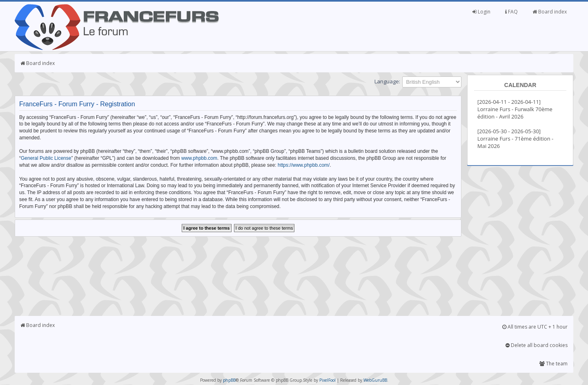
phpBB (229, 380)
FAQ (511, 12)
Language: (387, 81)
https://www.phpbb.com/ (304, 165)
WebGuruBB (375, 380)
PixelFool (327, 380)
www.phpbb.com (199, 158)
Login (481, 12)
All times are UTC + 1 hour (535, 327)
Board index (550, 12)
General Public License (46, 158)
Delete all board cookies (537, 345)
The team (553, 364)
